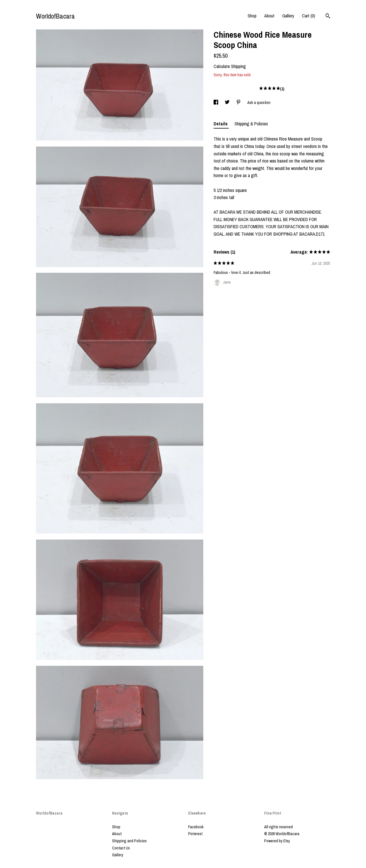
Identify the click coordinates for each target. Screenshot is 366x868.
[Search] (328, 17)
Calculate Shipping (230, 66)
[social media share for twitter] (228, 103)
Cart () (309, 16)
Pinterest (195, 834)
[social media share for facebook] (216, 103)
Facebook (196, 827)
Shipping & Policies (251, 124)
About (269, 16)
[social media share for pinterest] (239, 103)
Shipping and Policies (129, 841)
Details (221, 124)
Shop (252, 16)
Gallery (288, 16)
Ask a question (259, 103)
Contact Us (121, 848)
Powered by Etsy (277, 841)
